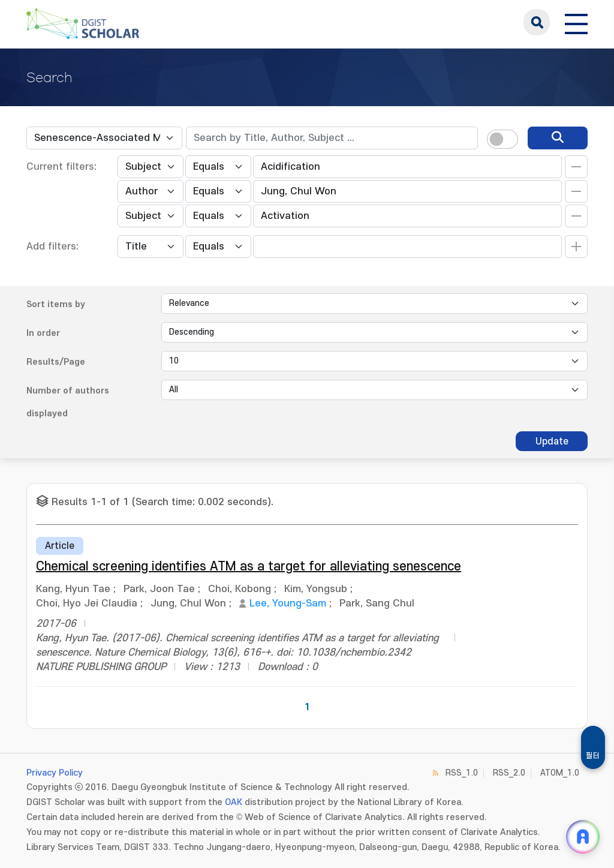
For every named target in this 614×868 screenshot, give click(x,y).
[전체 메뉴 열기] (576, 22)
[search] (558, 138)
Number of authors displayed (68, 402)
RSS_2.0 (509, 773)
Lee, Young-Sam (288, 603)
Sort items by (56, 304)
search (537, 22)
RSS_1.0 (462, 773)
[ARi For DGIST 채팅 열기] (583, 837)
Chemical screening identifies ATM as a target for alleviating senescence (249, 567)
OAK (234, 802)
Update (552, 441)
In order (43, 333)
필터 (593, 756)
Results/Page (56, 362)
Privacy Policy (55, 773)
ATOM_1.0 (560, 773)
